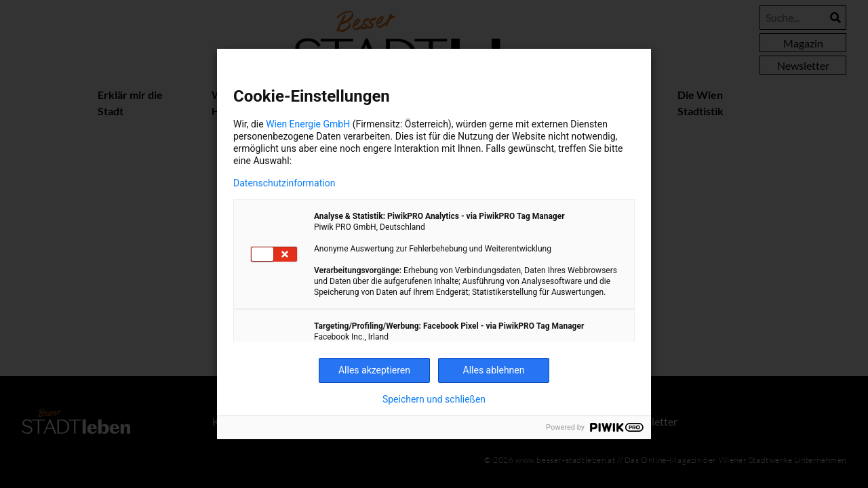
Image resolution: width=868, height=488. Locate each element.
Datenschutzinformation (284, 183)
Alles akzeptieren (374, 370)
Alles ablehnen (494, 370)
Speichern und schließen (434, 399)
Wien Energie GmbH (308, 124)
